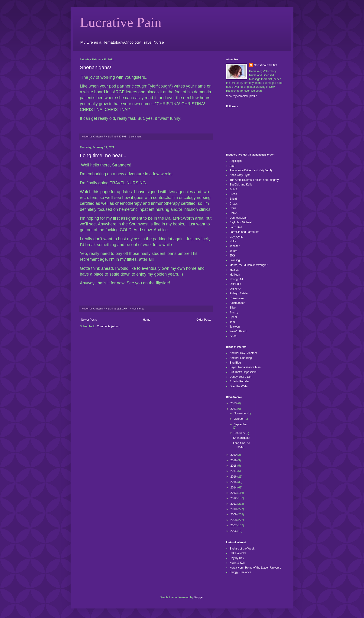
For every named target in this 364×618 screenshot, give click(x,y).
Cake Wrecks (238, 553)
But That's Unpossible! (243, 372)
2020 (234, 455)
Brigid (233, 199)
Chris (233, 208)
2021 (234, 409)
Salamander (237, 303)
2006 (234, 531)
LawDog (235, 260)
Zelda (233, 336)
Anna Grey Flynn (240, 175)
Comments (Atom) (108, 326)
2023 (234, 403)
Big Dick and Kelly (241, 185)
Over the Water (239, 386)
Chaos (234, 204)
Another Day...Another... (244, 353)
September (241, 424)
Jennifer (235, 246)
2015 (234, 482)
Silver (233, 308)
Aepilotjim (236, 161)
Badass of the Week (242, 549)
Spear (233, 317)
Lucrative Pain (121, 22)
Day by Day (237, 558)
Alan (232, 166)
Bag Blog (235, 363)
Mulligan (235, 275)
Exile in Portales (240, 381)
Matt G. (234, 270)
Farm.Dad (236, 227)
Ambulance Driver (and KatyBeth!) (251, 170)
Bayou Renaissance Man (245, 367)
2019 (234, 460)
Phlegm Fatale (239, 293)
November (241, 413)
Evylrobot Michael (241, 222)
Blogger (199, 597)
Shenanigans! (96, 67)
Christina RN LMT (265, 65)
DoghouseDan (239, 218)
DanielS (234, 213)
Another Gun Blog (241, 358)
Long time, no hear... (103, 155)
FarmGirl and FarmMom (244, 232)
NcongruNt (236, 279)
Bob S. (234, 189)
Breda (233, 194)
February (240, 433)
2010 (234, 509)
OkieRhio (235, 284)
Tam (232, 322)
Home (147, 320)
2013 (234, 493)
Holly (233, 241)
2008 (234, 520)
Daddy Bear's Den (241, 377)
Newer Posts (89, 320)
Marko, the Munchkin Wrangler (249, 265)
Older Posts (204, 320)
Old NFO (235, 289)
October (239, 419)
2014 (234, 488)
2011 (234, 504)
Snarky (234, 312)
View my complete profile (242, 96)
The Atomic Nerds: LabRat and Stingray (254, 180)
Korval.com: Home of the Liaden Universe (255, 568)
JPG (232, 256)
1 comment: (136, 137)
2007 (234, 525)
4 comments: (138, 309)
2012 (234, 498)
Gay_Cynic (236, 237)
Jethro (233, 251)
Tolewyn (235, 327)
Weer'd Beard (238, 331)
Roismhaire (237, 298)
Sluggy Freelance (240, 572)
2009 (234, 514)
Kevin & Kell (237, 563)
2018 (234, 466)
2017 (234, 471)
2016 (234, 477)
